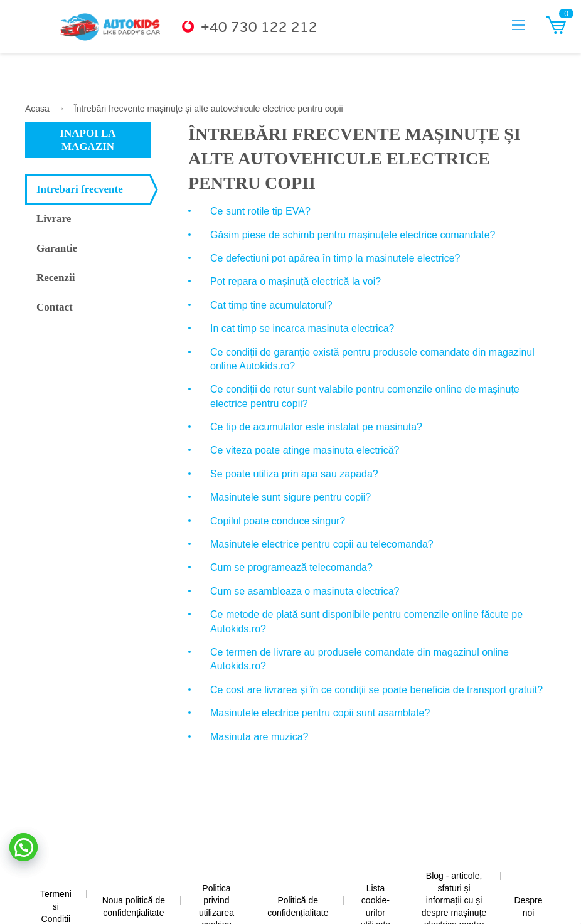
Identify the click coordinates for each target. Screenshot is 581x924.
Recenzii (56, 278)
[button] (24, 847)
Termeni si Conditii (56, 906)
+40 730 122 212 (259, 28)
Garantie (57, 248)
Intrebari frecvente (80, 189)
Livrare (54, 219)
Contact (55, 307)
